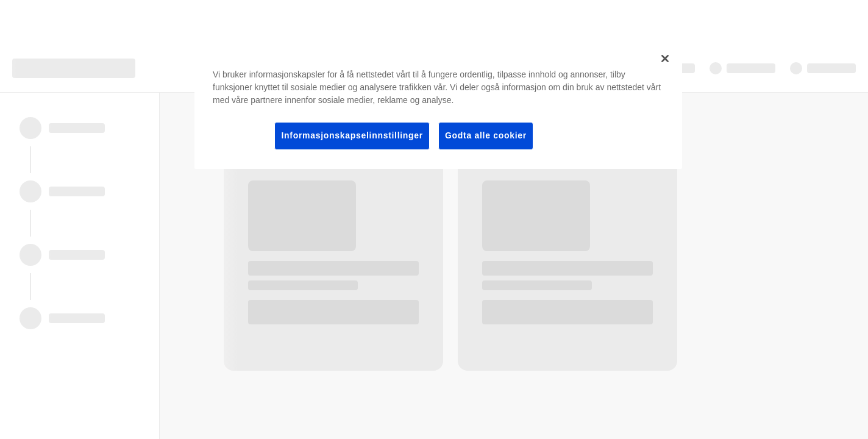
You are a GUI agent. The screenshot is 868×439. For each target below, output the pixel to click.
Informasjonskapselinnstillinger (352, 135)
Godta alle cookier (486, 135)
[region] (438, 106)
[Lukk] (665, 59)
